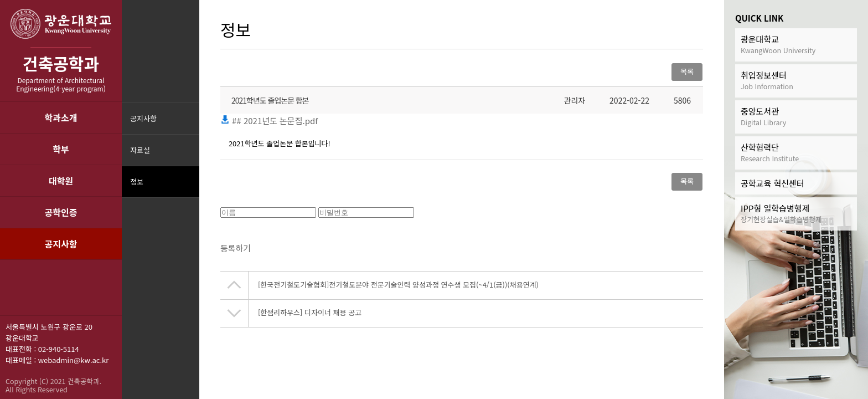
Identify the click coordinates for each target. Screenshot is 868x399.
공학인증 (61, 212)
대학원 (61, 181)
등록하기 (236, 251)
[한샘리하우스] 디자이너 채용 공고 (310, 316)
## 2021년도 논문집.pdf (269, 121)
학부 (61, 149)
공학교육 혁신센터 (773, 183)
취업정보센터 (796, 81)
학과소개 (61, 117)
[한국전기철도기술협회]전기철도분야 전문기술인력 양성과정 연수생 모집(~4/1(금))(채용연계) (398, 288)
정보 (137, 181)
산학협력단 (796, 153)
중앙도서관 (796, 117)
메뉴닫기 (190, 189)
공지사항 (61, 244)
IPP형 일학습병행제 (796, 214)
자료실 (140, 150)
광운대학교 (796, 45)
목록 (687, 71)
